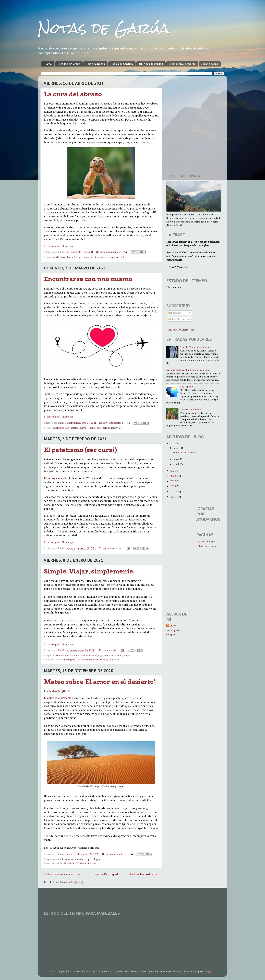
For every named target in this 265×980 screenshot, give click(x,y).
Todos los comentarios (182, 319)
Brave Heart (86, 428)
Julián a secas (210, 64)
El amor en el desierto (182, 64)
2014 (173, 492)
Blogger (209, 971)
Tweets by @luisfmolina (180, 330)
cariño (94, 257)
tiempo (111, 257)
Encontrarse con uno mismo (88, 279)
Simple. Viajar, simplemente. (89, 571)
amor (86, 257)
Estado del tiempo (69, 64)
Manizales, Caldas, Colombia (80, 863)
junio (177, 448)
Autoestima (72, 428)
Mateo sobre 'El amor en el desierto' (99, 682)
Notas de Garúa (104, 28)
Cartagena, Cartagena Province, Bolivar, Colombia (92, 660)
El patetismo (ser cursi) (80, 450)
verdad (120, 257)
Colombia (87, 656)
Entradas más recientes (62, 874)
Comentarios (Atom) (71, 882)
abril (176, 464)
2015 (173, 486)
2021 (173, 471)
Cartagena (74, 656)
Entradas (175, 313)
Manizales (108, 656)
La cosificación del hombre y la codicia (188, 370)
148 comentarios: (107, 650)
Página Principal (105, 874)
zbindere (178, 971)
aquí (98, 848)
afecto (69, 257)
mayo (177, 459)
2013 (173, 497)
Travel (119, 656)
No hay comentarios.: (108, 252)
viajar (127, 656)
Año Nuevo (62, 656)
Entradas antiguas (144, 874)
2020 (173, 476)
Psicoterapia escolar (184, 453)
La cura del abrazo (73, 94)
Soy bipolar (187, 387)
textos (112, 428)
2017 (173, 481)
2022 (173, 444)
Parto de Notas (95, 64)
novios (102, 257)
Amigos (78, 257)
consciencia (101, 428)
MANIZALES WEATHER (132, 931)
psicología (94, 859)
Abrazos (60, 257)
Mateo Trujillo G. (60, 691)
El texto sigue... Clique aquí (59, 246)
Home (48, 64)
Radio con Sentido (122, 64)
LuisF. (173, 626)
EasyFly (97, 656)
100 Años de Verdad (151, 64)
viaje (119, 428)
